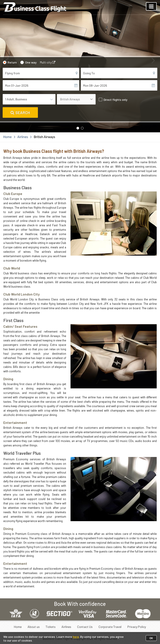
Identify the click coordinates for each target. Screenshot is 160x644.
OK (151, 638)
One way (31, 62)
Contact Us (85, 627)
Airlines (66, 627)
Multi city (48, 62)
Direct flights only (115, 100)
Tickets (51, 627)
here (76, 637)
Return (12, 62)
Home (18, 627)
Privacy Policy (137, 627)
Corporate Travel (110, 627)
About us (34, 627)
